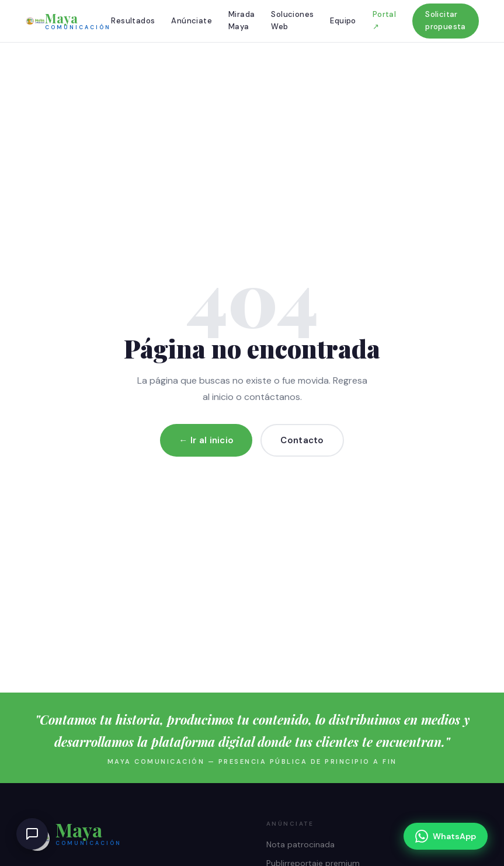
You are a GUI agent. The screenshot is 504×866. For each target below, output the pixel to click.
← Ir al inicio (206, 440)
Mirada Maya (241, 20)
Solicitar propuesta (446, 20)
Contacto (302, 440)
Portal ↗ (384, 20)
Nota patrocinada (300, 844)
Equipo (343, 21)
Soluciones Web (292, 20)
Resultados (133, 21)
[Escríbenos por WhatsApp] (446, 836)
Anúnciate (192, 21)
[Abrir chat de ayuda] (32, 834)
